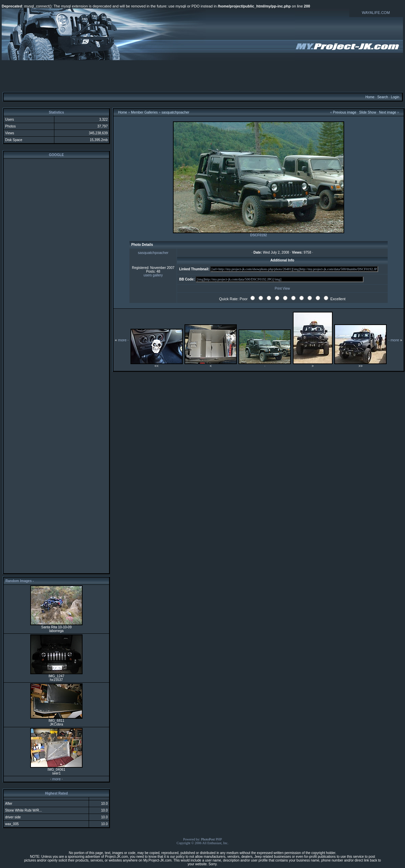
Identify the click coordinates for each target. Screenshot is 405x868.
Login (395, 97)
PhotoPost (208, 839)
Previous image (345, 112)
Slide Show (368, 112)
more (56, 779)
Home (370, 97)
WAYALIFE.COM (376, 13)
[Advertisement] (202, 76)
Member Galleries (144, 112)
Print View (282, 288)
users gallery (153, 275)
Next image (388, 112)
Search (383, 97)
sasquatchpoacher (175, 112)
